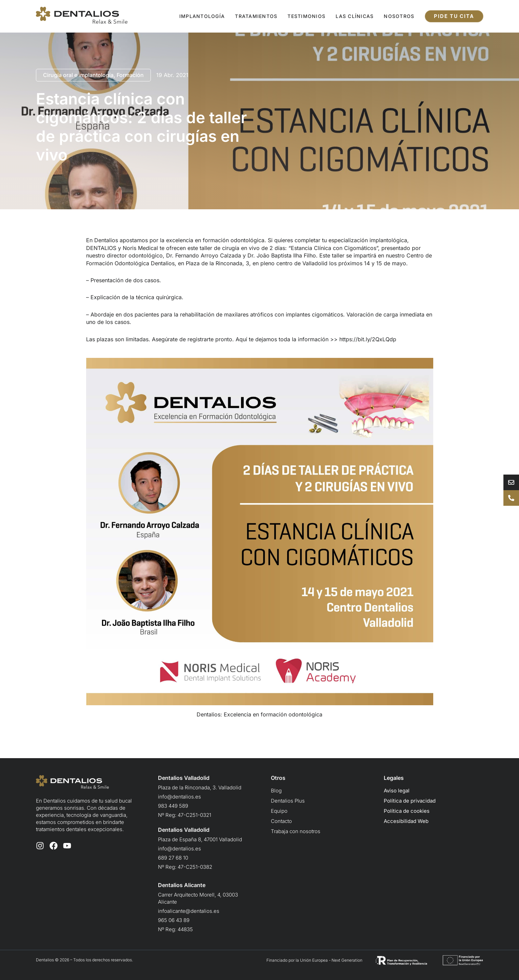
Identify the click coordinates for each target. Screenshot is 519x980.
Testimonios (306, 16)
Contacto (281, 821)
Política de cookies (407, 811)
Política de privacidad (410, 801)
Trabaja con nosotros (296, 831)
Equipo (279, 811)
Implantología (202, 16)
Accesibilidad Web (406, 821)
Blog (276, 791)
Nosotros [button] (399, 16)
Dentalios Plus (288, 801)
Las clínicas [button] (355, 16)
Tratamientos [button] (256, 16)
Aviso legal (397, 791)
